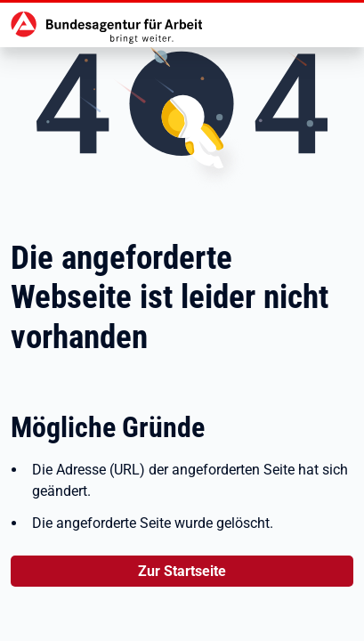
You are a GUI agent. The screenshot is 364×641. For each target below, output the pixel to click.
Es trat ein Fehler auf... (182, 320)
